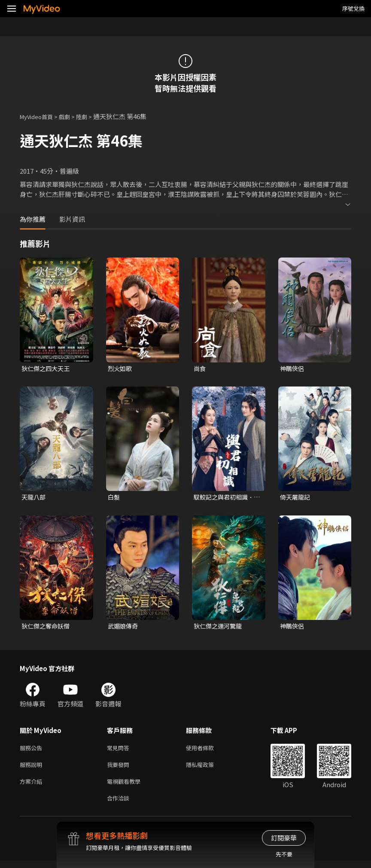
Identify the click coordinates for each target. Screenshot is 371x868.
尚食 (200, 369)
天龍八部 (34, 498)
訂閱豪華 (284, 838)
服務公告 (33, 751)
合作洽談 (120, 805)
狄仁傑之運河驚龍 (219, 628)
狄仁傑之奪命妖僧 (47, 628)
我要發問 (120, 769)
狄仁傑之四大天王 (47, 369)
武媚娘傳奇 (124, 628)
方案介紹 (33, 787)
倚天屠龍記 (296, 498)
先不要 (284, 854)
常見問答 (120, 751)
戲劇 (71, 116)
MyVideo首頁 (39, 116)
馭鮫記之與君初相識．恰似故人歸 (226, 498)
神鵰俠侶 (293, 369)
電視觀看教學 (126, 787)
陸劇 (90, 116)
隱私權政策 (207, 769)
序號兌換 (353, 8)
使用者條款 (207, 751)
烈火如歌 (121, 369)
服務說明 (33, 769)
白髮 (114, 498)
